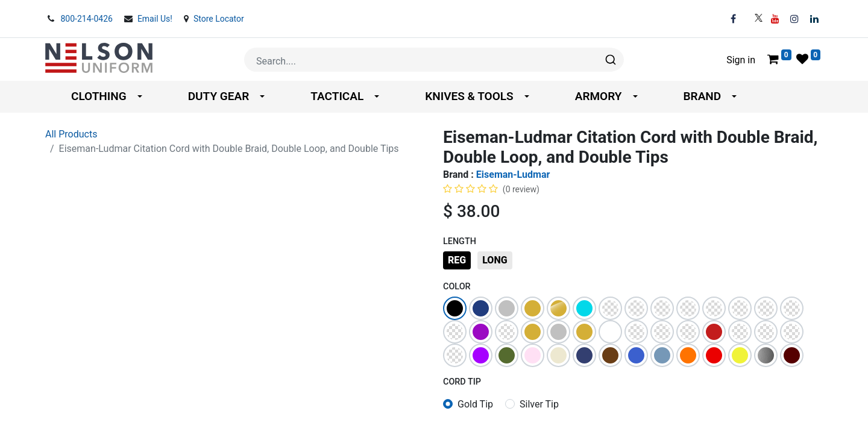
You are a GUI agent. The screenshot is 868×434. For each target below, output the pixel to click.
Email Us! (156, 19)
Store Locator (219, 19)
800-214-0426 (87, 19)
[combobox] (434, 60)
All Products (71, 134)
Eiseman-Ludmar (513, 175)
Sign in (741, 60)
